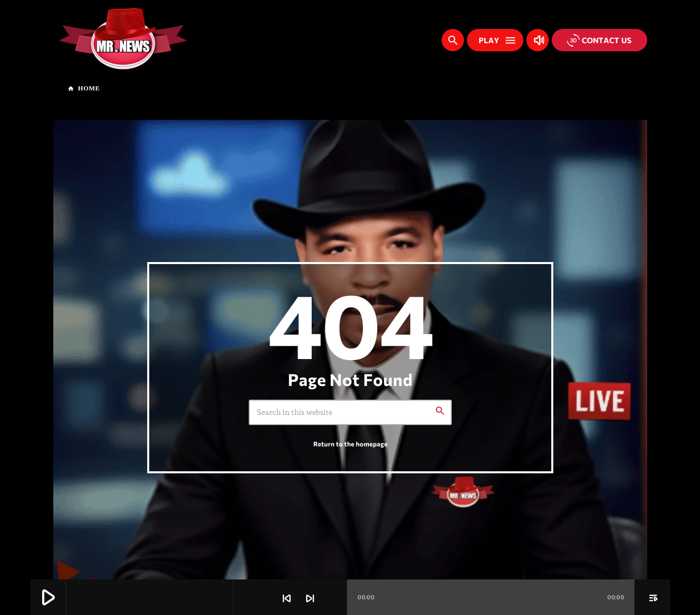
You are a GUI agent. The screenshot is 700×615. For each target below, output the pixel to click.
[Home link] (123, 40)
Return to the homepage (350, 444)
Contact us (599, 40)
